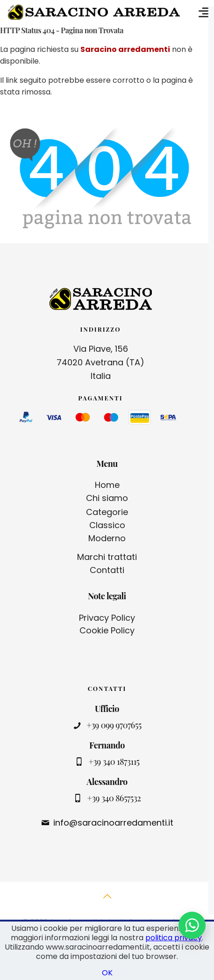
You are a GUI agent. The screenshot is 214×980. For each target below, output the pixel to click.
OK (107, 973)
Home (107, 485)
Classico (107, 525)
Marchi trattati (107, 557)
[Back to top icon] (107, 901)
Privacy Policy (107, 618)
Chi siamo (107, 498)
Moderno (107, 538)
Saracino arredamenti (125, 49)
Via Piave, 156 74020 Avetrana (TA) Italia (100, 362)
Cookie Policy (107, 630)
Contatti (107, 570)
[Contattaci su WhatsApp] (192, 925)
